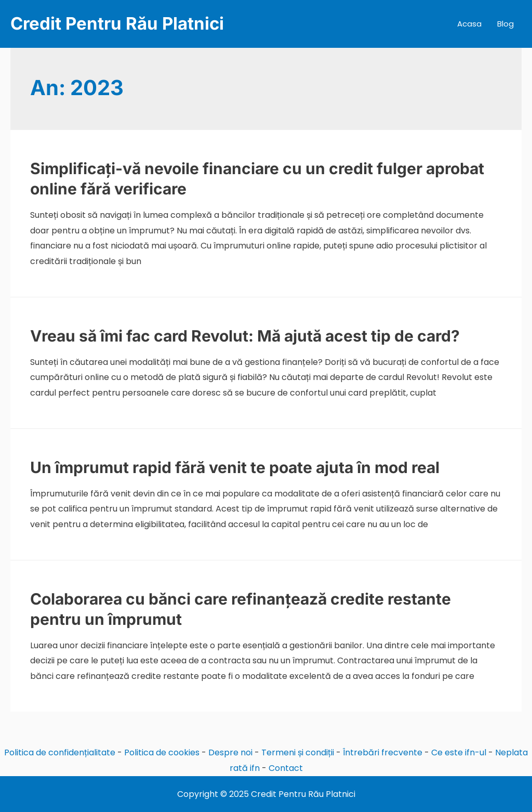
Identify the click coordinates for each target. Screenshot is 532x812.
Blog (506, 24)
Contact (286, 768)
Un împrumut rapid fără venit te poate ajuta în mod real (235, 467)
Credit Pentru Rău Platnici (117, 23)
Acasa (469, 24)
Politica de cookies (162, 752)
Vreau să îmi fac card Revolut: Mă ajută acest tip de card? (245, 336)
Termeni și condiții (298, 752)
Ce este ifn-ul (459, 752)
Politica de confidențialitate (60, 752)
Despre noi (230, 752)
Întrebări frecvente (383, 752)
